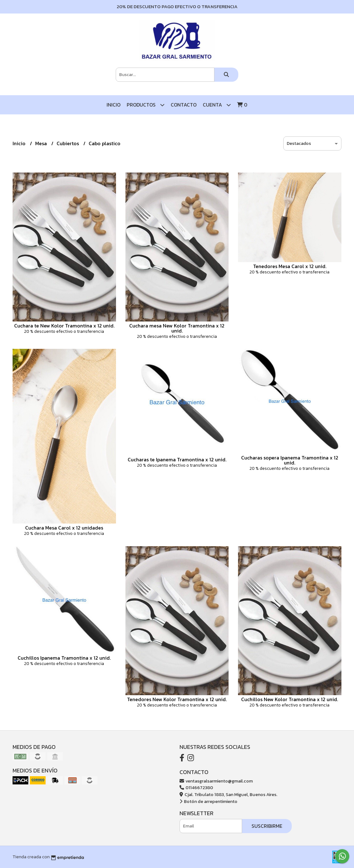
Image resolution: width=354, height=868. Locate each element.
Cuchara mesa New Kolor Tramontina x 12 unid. (177, 328)
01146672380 (196, 788)
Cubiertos (68, 143)
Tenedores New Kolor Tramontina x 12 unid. (177, 699)
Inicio (113, 105)
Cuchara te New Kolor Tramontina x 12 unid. (64, 326)
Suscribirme (267, 826)
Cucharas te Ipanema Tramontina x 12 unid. (177, 459)
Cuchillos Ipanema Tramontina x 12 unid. (64, 658)
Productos (146, 105)
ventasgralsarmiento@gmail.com (216, 781)
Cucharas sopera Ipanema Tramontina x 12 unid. (290, 460)
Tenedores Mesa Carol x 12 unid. (290, 266)
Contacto (184, 105)
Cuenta (217, 105)
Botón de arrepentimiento (208, 801)
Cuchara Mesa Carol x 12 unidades (64, 528)
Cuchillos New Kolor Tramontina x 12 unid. (290, 699)
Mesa (42, 143)
